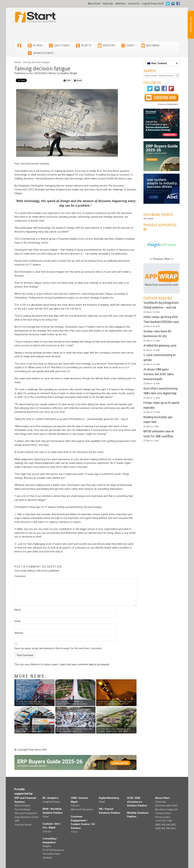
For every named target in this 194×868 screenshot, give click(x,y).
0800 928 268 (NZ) (166, 825)
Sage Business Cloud (26, 817)
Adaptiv (47, 846)
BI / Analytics (51, 798)
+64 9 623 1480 (164, 821)
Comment (20, 576)
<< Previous (156, 259)
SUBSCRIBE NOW (191, 25)
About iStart (94, 4)
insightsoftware (51, 802)
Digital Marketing (109, 798)
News (18, 62)
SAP (17, 821)
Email (78, 80)
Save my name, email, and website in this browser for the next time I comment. (58, 648)
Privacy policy (163, 817)
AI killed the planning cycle (160, 345)
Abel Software (23, 806)
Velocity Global (23, 825)
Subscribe (108, 4)
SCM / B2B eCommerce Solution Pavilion (137, 802)
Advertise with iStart (166, 806)
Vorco (74, 832)
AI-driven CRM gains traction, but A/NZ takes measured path (159, 374)
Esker (46, 817)
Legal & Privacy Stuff (153, 4)
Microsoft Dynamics (26, 813)
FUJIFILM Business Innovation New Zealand (53, 854)
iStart (102, 802)
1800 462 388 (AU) (165, 828)
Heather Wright (69, 73)
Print (67, 80)
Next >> (169, 259)
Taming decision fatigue (36, 62)
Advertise (120, 4)
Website (19, 633)
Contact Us (134, 4)
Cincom (47, 831)
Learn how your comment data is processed (84, 664)
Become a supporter (167, 809)
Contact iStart (163, 813)
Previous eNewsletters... (169, 104)
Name (18, 610)
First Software (23, 809)
